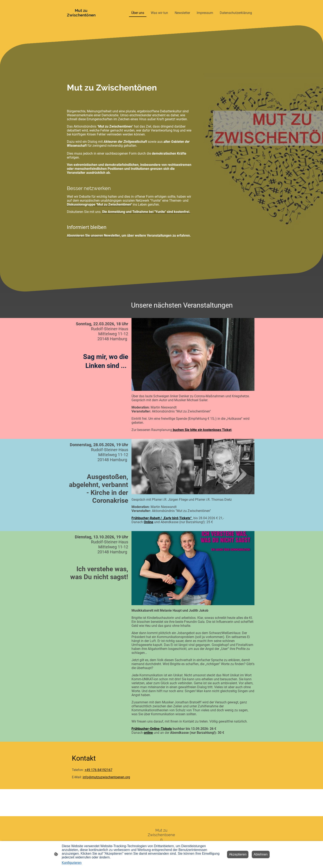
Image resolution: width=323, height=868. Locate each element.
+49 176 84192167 (98, 770)
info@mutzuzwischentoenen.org (106, 777)
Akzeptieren (238, 854)
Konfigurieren (72, 863)
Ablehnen (261, 854)
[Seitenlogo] (81, 13)
